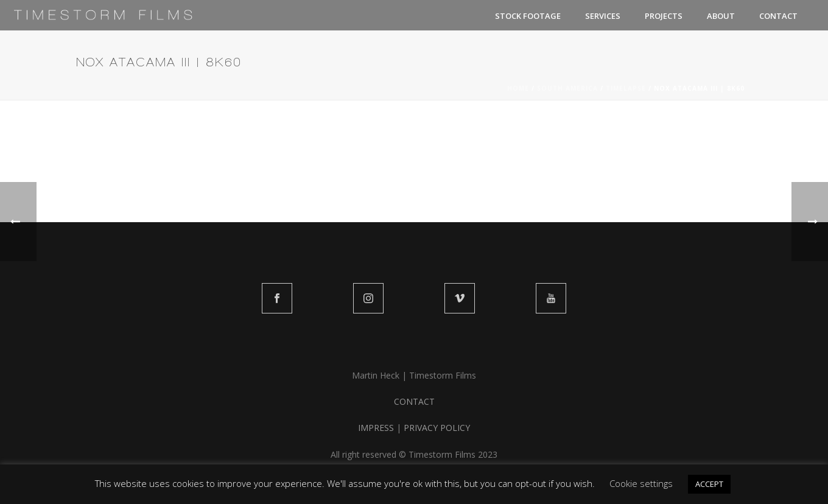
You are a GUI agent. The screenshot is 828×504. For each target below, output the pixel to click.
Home (518, 88)
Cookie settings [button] (641, 483)
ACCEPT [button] (709, 484)
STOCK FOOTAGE (528, 16)
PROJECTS (664, 16)
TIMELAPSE (626, 88)
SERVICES (603, 16)
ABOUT (721, 16)
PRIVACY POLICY (437, 428)
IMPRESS (376, 428)
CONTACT (778, 16)
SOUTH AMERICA (567, 88)
